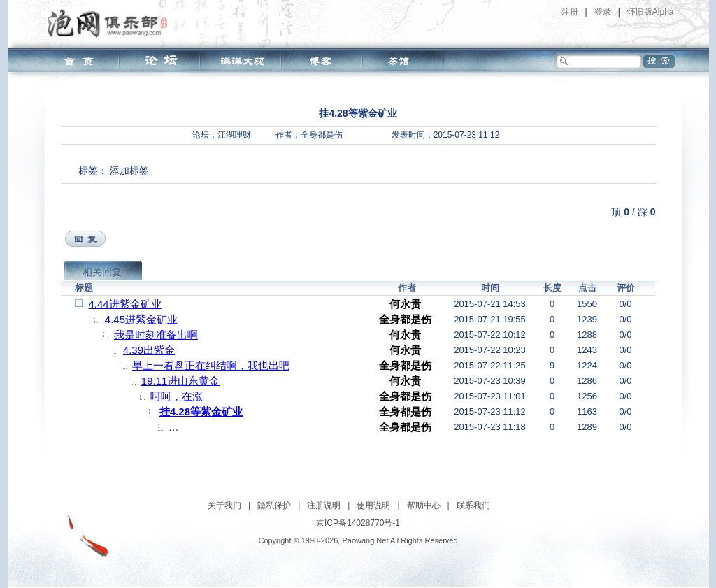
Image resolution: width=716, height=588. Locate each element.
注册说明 (324, 505)
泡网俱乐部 (111, 23)
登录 (603, 12)
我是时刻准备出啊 (156, 335)
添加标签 (129, 171)
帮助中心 (424, 505)
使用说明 (373, 505)
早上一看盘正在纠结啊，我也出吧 (211, 365)
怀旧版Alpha (651, 12)
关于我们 (224, 505)
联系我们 (473, 505)
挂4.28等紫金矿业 (201, 411)
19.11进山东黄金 (181, 381)
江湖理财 (234, 135)
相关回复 (102, 272)
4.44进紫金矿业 (125, 304)
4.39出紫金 (149, 350)
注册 (570, 12)
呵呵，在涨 (177, 396)
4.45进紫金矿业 (141, 319)
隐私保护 (274, 505)
